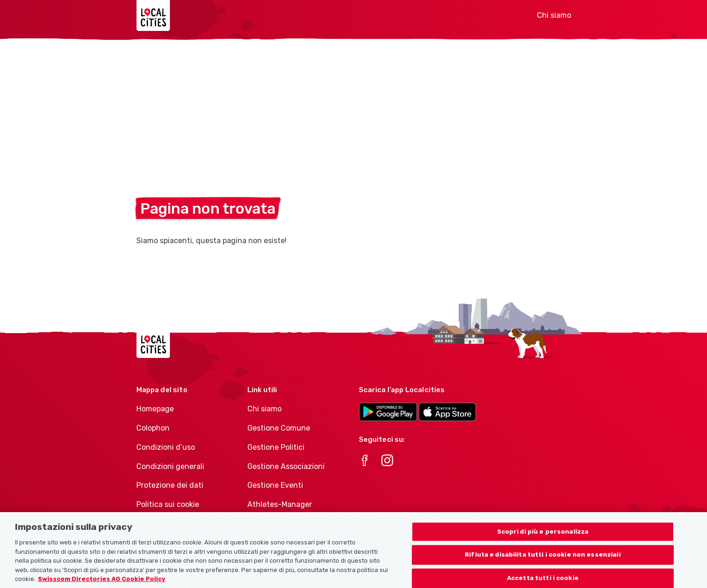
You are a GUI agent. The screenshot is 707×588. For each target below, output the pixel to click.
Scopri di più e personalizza (543, 537)
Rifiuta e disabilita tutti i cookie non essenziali (543, 560)
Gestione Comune (279, 428)
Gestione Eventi (275, 485)
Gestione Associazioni (286, 466)
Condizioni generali (170, 466)
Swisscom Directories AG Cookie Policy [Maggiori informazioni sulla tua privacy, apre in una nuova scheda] (102, 584)
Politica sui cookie (168, 504)
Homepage (155, 409)
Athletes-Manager (280, 504)
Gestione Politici (276, 447)
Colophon (153, 428)
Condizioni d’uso (166, 447)
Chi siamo (554, 15)
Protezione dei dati (170, 485)
